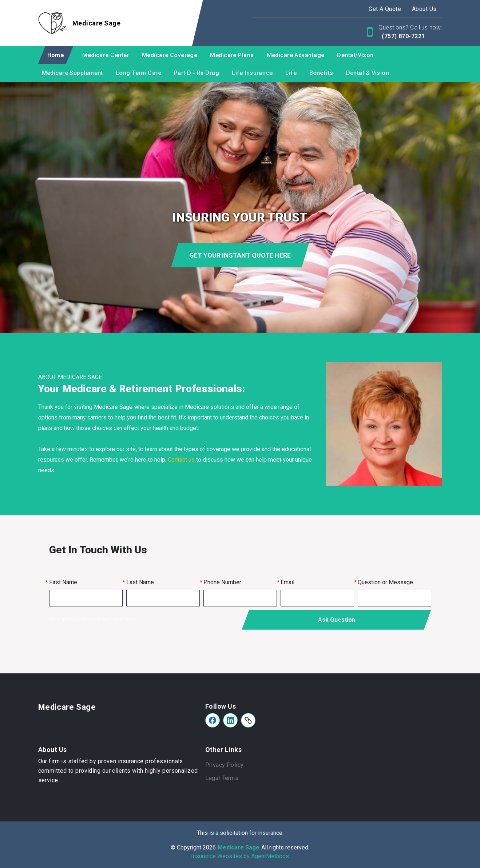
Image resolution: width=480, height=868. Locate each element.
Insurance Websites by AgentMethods (240, 856)
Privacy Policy (225, 765)
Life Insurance (252, 73)
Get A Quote (385, 9)
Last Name (140, 582)
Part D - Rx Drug (197, 73)
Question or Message (385, 582)
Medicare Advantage (296, 55)
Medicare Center (106, 55)
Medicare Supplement (72, 73)
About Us (424, 9)
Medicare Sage (67, 707)
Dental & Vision (368, 73)
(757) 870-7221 (403, 36)
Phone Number (222, 582)
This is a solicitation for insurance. (240, 833)
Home (56, 55)
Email (287, 582)
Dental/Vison (355, 55)
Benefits (321, 73)
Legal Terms (222, 778)
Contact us (181, 460)
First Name (63, 582)
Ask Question (337, 620)
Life (291, 73)
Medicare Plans (232, 55)
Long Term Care (138, 73)
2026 (209, 847)
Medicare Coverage (170, 55)
